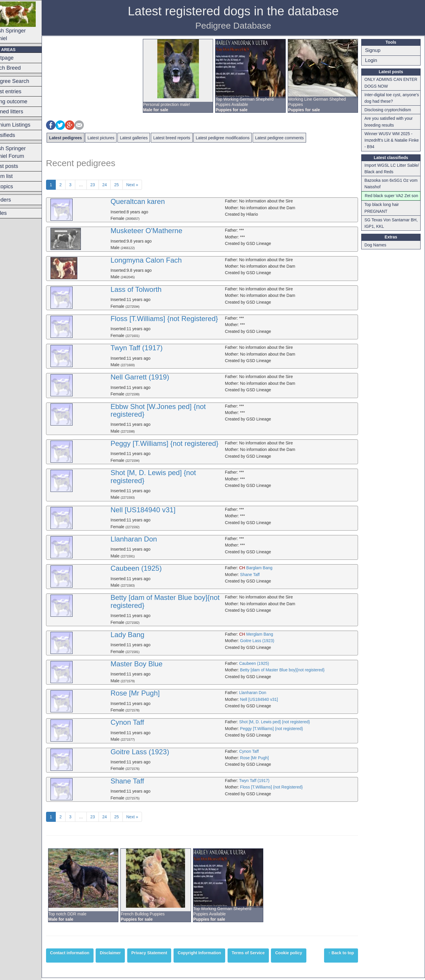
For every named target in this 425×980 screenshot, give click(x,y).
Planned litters (21, 112)
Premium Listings (24, 125)
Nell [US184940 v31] (155, 510)
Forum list (16, 176)
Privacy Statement (164, 955)
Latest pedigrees (80, 138)
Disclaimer (125, 955)
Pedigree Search (24, 81)
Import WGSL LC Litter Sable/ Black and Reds (388, 168)
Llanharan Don (146, 539)
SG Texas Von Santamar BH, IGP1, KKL (393, 230)
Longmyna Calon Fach (158, 260)
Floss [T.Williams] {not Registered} (176, 319)
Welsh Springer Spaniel (27, 21)
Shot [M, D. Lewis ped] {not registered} (166, 476)
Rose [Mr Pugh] (147, 695)
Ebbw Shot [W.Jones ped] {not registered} (170, 410)
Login (373, 60)
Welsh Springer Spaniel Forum (22, 152)
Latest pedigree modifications (237, 138)
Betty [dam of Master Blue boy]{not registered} (177, 601)
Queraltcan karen (150, 201)
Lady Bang (140, 635)
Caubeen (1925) (148, 568)
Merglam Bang (264, 634)
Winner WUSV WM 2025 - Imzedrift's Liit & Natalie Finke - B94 (391, 140)
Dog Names (378, 251)
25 (131, 185)
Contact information (84, 955)
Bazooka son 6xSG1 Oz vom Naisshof (393, 184)
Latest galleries (148, 138)
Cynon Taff (140, 725)
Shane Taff (257, 575)
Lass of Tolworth (148, 289)
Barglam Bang (263, 568)
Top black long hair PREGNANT (384, 215)
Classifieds (17, 135)
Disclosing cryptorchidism (390, 110)
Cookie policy (303, 955)
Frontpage (16, 58)
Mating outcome (23, 102)
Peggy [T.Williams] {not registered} (177, 443)
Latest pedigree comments (294, 138)
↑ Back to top (344, 955)
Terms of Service (263, 955)
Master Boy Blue (149, 664)
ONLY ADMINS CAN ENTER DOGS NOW (393, 83)
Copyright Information (214, 955)
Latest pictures (116, 138)
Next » (147, 185)
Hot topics (16, 186)
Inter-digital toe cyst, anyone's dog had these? (390, 98)
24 (119, 185)
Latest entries (20, 91)
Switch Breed (20, 68)
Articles (13, 213)
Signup (375, 50)
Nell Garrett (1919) (152, 377)
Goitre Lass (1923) (265, 641)
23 (107, 185)
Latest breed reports (186, 138)
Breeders (15, 200)
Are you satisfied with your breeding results (391, 122)
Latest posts (18, 166)
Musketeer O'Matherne (159, 231)
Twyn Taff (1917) (149, 348)
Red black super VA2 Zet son (390, 199)
